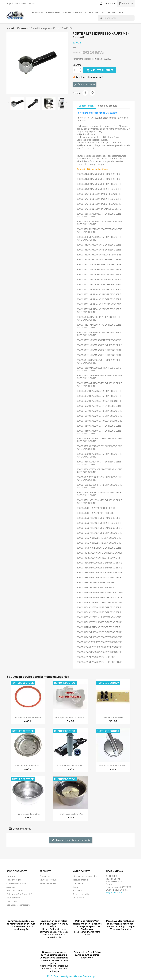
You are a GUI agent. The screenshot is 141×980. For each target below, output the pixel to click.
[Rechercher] (116, 18)
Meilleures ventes (48, 883)
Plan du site (12, 901)
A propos (11, 887)
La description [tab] (86, 106)
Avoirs (75, 887)
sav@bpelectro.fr (114, 893)
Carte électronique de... (113, 717)
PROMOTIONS (115, 12)
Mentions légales (15, 880)
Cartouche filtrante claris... (70, 766)
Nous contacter (14, 898)
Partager (85, 93)
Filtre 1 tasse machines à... (70, 814)
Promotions (45, 876)
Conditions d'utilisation (17, 883)
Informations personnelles (85, 876)
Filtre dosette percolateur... (28, 766)
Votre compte (81, 871)
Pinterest (92, 93)
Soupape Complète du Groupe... (70, 717)
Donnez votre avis (84, 84)
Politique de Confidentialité (19, 894)
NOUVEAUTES (97, 12)
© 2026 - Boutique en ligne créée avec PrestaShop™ (71, 976)
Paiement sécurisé (15, 891)
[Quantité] (76, 70)
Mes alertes (78, 898)
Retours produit (80, 880)
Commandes (79, 883)
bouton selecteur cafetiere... (113, 766)
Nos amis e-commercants (18, 905)
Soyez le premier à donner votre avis (71, 840)
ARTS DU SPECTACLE (74, 12)
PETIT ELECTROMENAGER (46, 12)
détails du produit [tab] (107, 106)
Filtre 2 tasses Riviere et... (28, 814)
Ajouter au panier (100, 70)
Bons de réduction (81, 894)
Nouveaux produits (49, 880)
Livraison (11, 876)
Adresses (77, 891)
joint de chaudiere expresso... (28, 717)
